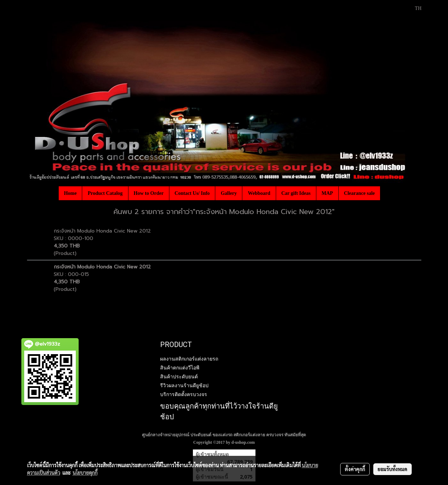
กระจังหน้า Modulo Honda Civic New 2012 (102, 231)
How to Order (149, 193)
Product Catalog (105, 193)
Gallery (229, 193)
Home (70, 193)
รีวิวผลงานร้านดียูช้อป (184, 385)
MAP (327, 193)
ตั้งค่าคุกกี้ (355, 469)
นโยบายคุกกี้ (85, 473)
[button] (386, 193)
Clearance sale (360, 193)
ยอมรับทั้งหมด (392, 469)
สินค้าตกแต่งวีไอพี (180, 368)
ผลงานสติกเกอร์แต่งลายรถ (189, 359)
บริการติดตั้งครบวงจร (184, 394)
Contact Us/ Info (192, 193)
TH (414, 8)
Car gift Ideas (296, 193)
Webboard (259, 193)
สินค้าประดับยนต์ (179, 377)
